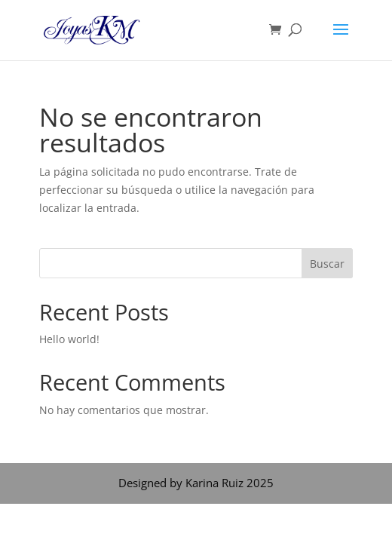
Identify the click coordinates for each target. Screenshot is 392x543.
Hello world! (69, 339)
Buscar (327, 264)
